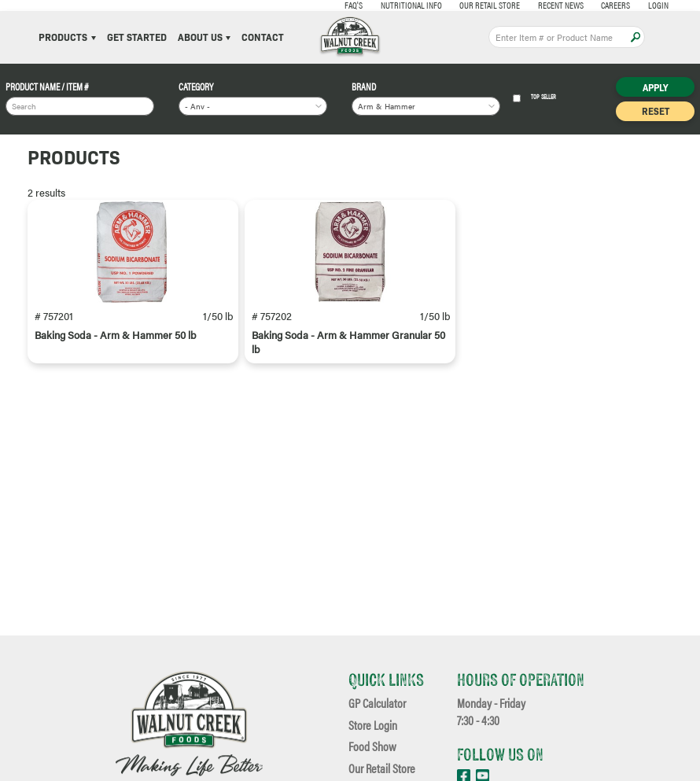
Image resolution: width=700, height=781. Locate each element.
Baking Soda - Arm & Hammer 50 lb (115, 348)
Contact (263, 37)
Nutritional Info (370, 5)
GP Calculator (377, 704)
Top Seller (534, 99)
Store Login (373, 726)
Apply (636, 37)
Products (67, 37)
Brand (364, 88)
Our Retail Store (449, 5)
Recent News (520, 5)
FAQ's (313, 5)
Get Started (137, 37)
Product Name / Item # (47, 88)
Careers (575, 5)
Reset (656, 111)
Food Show (372, 747)
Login (617, 5)
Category (196, 88)
